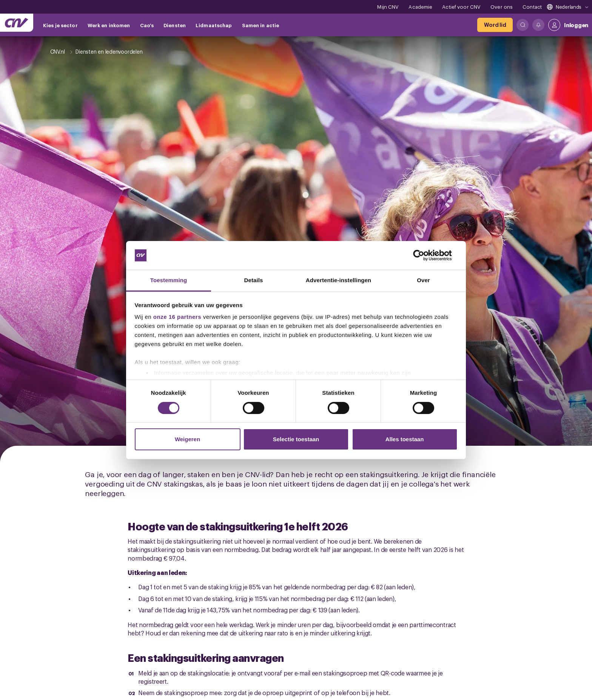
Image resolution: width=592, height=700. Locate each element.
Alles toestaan (405, 439)
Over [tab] (423, 280)
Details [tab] (254, 280)
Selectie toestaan (296, 439)
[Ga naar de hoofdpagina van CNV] (17, 23)
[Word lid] (495, 25)
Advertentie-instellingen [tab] (338, 280)
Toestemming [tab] (169, 280)
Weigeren (187, 439)
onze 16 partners (177, 317)
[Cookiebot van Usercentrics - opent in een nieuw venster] (425, 255)
